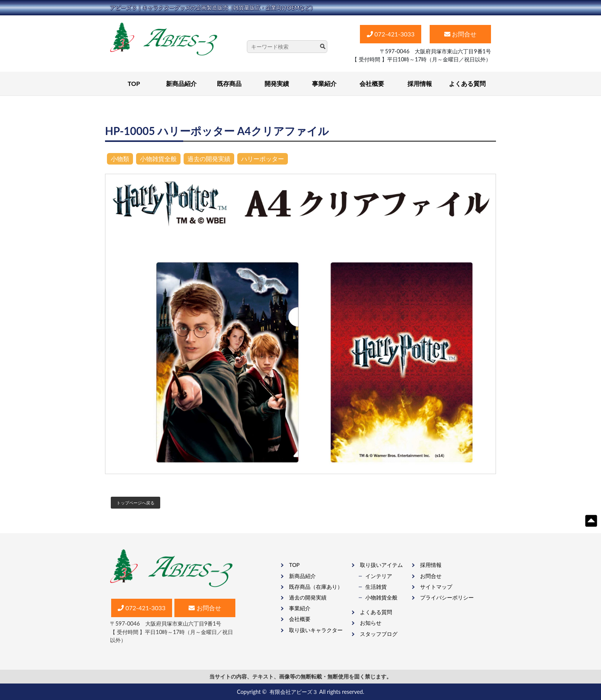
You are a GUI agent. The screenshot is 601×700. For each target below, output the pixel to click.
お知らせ (371, 623)
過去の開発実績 (209, 159)
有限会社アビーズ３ (294, 692)
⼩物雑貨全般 (381, 597)
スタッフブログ (379, 634)
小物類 (120, 159)
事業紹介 (324, 83)
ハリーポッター (263, 159)
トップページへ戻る (135, 503)
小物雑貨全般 (158, 159)
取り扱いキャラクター (316, 630)
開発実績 (277, 83)
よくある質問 (467, 83)
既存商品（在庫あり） (316, 587)
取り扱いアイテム (381, 565)
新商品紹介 (181, 83)
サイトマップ (436, 587)
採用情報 (420, 83)
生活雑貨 (376, 587)
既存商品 (229, 83)
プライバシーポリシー (447, 597)
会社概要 (372, 83)
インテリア (379, 576)
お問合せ (431, 576)
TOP (134, 83)
